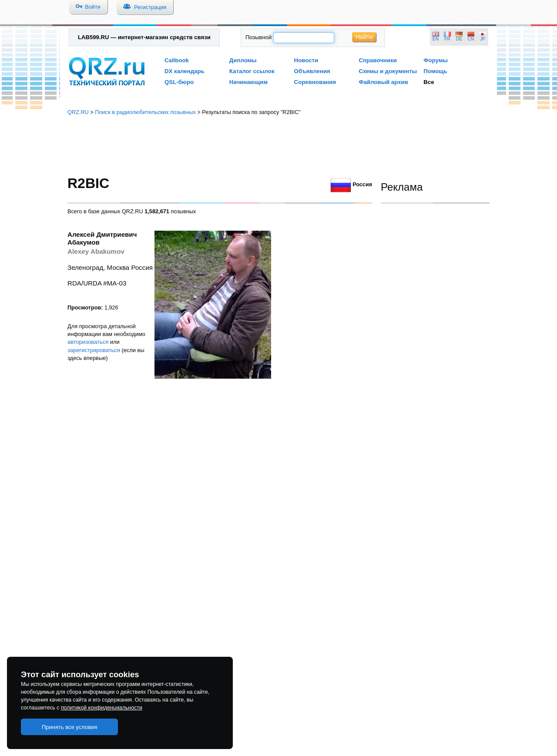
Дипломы (243, 60)
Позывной (258, 37)
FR (447, 39)
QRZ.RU (78, 112)
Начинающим (248, 82)
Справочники (377, 60)
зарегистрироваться (94, 350)
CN (471, 39)
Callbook (177, 60)
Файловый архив (383, 82)
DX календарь (185, 71)
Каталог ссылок (252, 71)
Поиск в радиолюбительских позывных (145, 112)
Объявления (312, 71)
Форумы (436, 60)
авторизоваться (88, 342)
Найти (364, 37)
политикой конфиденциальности (102, 708)
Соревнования (315, 82)
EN (436, 39)
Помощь (435, 71)
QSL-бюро (179, 82)
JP (483, 39)
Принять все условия (70, 727)
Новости (306, 60)
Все (429, 82)
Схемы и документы (388, 71)
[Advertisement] (278, 146)
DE (459, 39)
